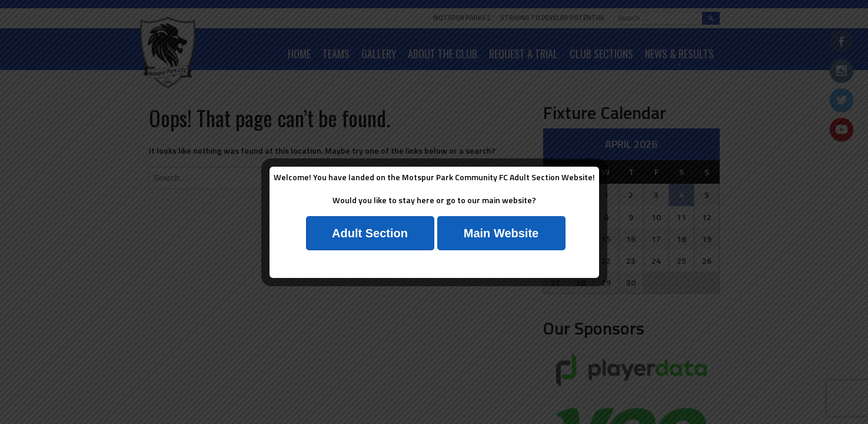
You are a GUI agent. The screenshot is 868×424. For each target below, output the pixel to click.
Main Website (501, 233)
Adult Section (370, 233)
